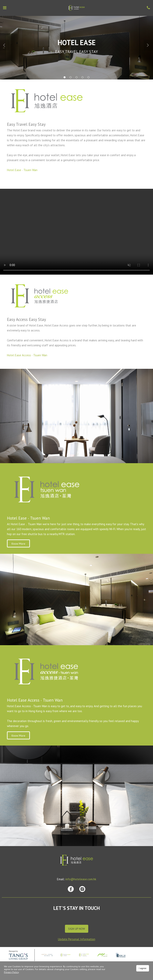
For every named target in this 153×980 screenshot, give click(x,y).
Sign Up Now (77, 929)
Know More (18, 544)
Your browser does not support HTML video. (76, 232)
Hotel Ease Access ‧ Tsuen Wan (27, 355)
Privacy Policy (11, 972)
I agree (143, 968)
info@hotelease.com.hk (81, 879)
